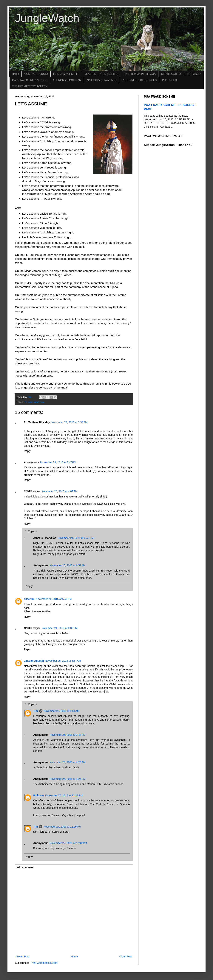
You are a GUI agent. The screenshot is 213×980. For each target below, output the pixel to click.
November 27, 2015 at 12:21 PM (64, 795)
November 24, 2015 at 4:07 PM (60, 491)
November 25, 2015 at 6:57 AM (63, 661)
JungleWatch (47, 18)
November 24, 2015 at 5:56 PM (54, 599)
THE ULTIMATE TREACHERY (30, 86)
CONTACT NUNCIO (36, 74)
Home (15, 74)
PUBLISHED (169, 80)
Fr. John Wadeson (34, 402)
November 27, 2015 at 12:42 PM (68, 843)
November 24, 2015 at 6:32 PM (60, 628)
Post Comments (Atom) (45, 963)
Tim (36, 711)
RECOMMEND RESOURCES (139, 80)
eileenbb (29, 599)
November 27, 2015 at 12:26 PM (62, 827)
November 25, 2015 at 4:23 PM (68, 762)
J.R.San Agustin (34, 661)
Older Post (126, 956)
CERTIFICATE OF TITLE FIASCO (181, 74)
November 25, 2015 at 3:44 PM (68, 735)
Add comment (25, 867)
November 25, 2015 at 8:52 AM (67, 565)
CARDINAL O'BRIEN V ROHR (30, 80)
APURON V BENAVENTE (102, 80)
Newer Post (23, 956)
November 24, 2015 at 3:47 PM (58, 462)
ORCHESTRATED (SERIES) (102, 74)
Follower (39, 795)
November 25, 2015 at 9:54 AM (61, 711)
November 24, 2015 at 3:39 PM (69, 422)
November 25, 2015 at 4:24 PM (68, 779)
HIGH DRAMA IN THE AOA (140, 74)
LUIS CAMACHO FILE (66, 74)
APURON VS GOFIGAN (67, 80)
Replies (32, 531)
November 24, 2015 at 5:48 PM (76, 538)
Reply (27, 451)
